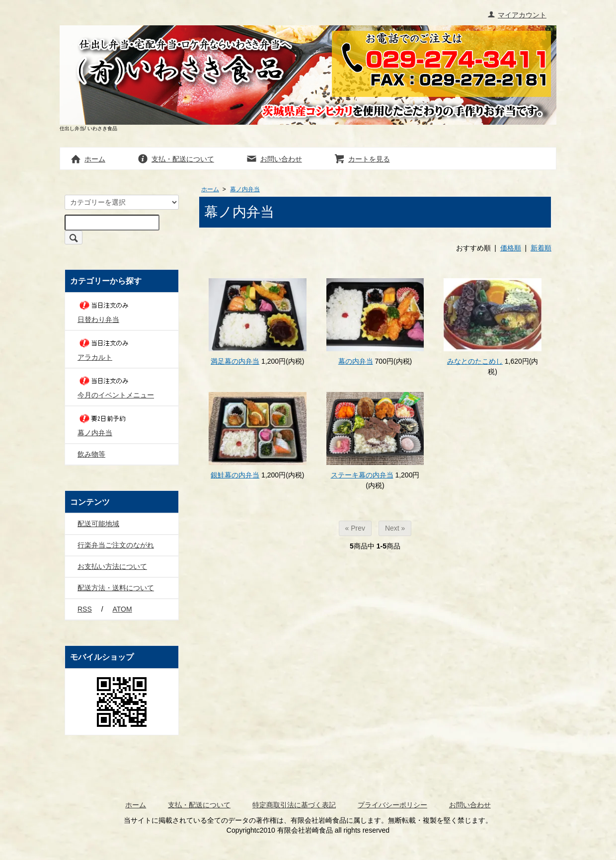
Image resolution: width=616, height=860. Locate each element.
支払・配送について (176, 159)
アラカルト (105, 349)
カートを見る (362, 159)
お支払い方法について (112, 566)
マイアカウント (517, 15)
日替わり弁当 (105, 311)
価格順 (511, 248)
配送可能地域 (98, 524)
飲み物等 (91, 454)
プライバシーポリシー (392, 805)
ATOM (122, 609)
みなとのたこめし (475, 361)
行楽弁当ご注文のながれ (116, 545)
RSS (85, 609)
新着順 (541, 248)
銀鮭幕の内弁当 (235, 475)
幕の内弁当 (356, 361)
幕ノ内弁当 (245, 189)
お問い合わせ (274, 159)
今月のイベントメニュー (116, 386)
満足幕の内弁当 (235, 361)
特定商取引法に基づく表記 (294, 805)
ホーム (88, 159)
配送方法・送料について (116, 588)
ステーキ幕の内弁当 (362, 475)
